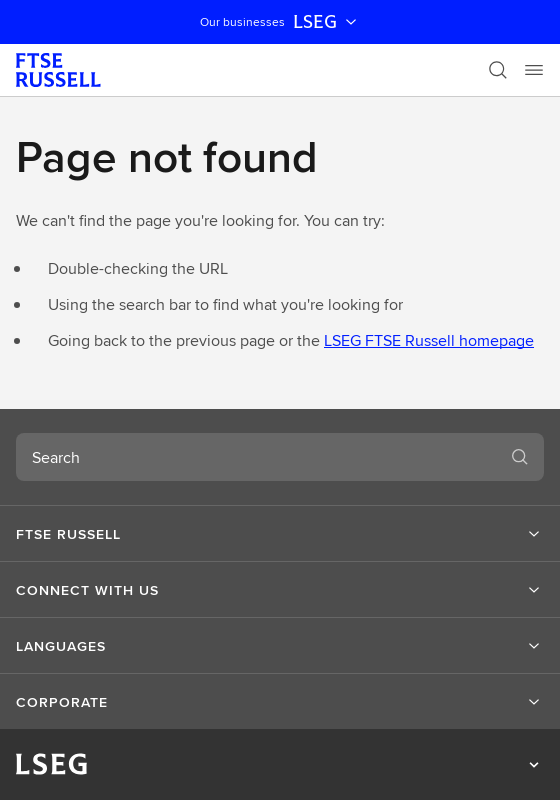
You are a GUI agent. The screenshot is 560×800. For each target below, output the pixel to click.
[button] (280, 534)
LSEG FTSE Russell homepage (429, 340)
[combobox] (256, 457)
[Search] (498, 70)
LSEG (327, 22)
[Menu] (534, 70)
